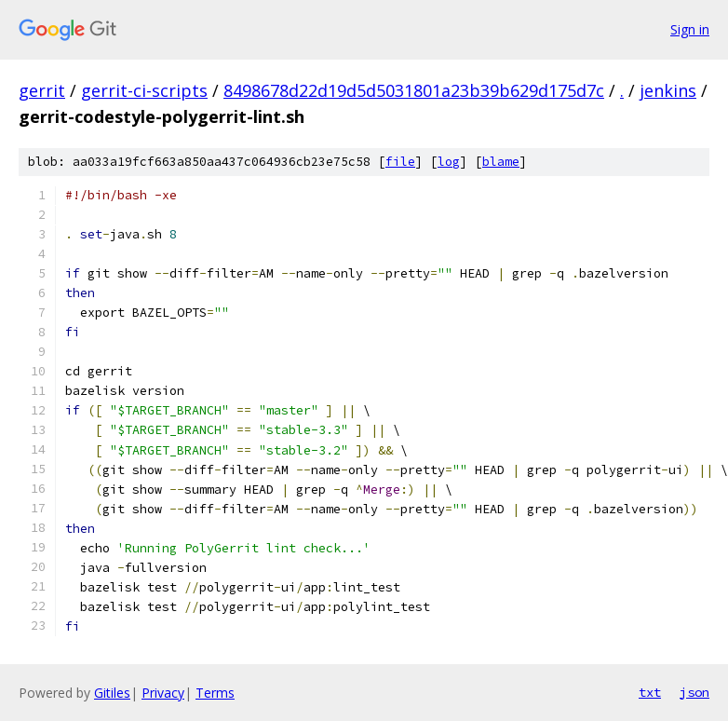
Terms (215, 693)
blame (501, 162)
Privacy (163, 693)
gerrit (42, 90)
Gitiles (112, 693)
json (694, 692)
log (449, 162)
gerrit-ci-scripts (144, 90)
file (400, 162)
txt (650, 692)
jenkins (668, 90)
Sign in (690, 29)
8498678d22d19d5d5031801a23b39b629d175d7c (414, 90)
